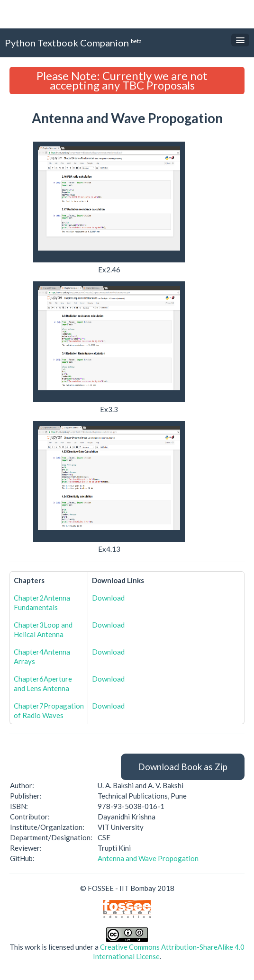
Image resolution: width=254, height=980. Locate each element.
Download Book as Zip (183, 767)
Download (108, 598)
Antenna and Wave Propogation (148, 858)
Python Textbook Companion (73, 42)
